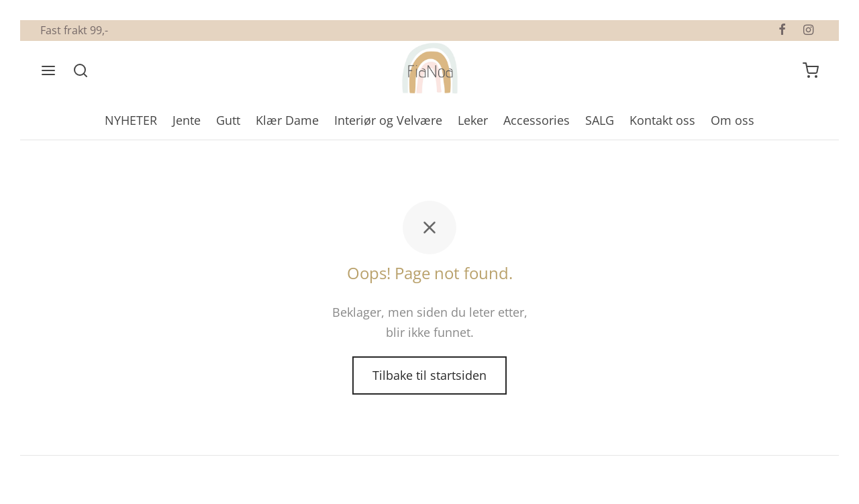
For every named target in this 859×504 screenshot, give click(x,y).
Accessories (537, 120)
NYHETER (131, 120)
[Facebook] (782, 30)
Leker (473, 120)
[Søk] (81, 70)
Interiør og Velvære (388, 120)
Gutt (228, 120)
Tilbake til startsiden (429, 375)
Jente (187, 120)
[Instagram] (808, 30)
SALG (600, 120)
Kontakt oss (662, 120)
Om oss (732, 120)
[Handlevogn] (811, 70)
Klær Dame (287, 120)
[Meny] (48, 70)
